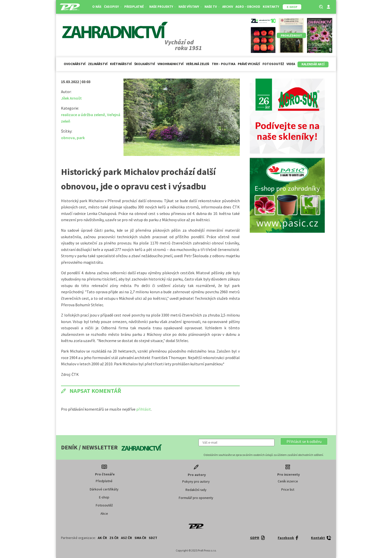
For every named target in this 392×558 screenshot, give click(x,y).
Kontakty (271, 7)
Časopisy (113, 7)
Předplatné (135, 7)
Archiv (228, 7)
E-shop (104, 497)
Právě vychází (249, 64)
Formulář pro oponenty (196, 498)
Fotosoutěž (273, 64)
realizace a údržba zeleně (83, 115)
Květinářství (121, 64)
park (81, 138)
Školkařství (145, 64)
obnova (68, 138)
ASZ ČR (126, 538)
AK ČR (102, 538)
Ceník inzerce (288, 481)
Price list (288, 489)
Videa (291, 64)
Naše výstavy (190, 7)
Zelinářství (98, 64)
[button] (304, 441)
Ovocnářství (75, 64)
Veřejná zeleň (198, 64)
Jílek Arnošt (71, 98)
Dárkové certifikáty (104, 489)
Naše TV (212, 7)
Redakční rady (196, 490)
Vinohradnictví (170, 64)
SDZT (153, 538)
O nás (97, 7)
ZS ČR (114, 538)
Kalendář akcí (313, 64)
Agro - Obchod (248, 7)
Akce (104, 513)
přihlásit (144, 409)
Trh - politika (223, 64)
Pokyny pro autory (196, 481)
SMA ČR (140, 538)
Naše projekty (163, 7)
